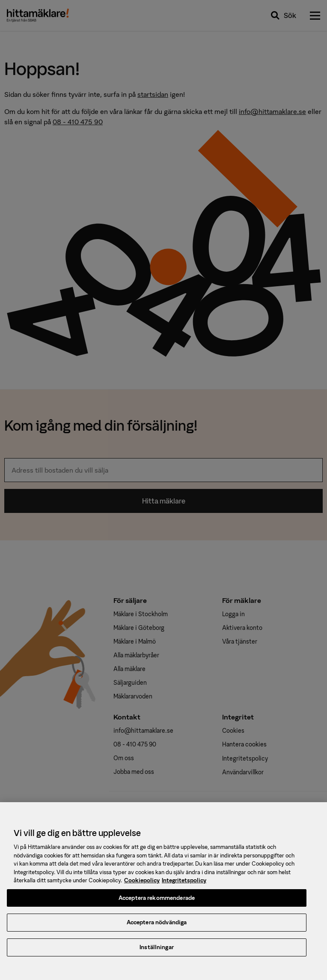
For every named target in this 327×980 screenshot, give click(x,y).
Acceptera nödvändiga (157, 928)
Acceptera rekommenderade (157, 903)
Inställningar (157, 952)
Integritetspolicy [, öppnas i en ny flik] (184, 886)
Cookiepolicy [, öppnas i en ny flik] (142, 886)
